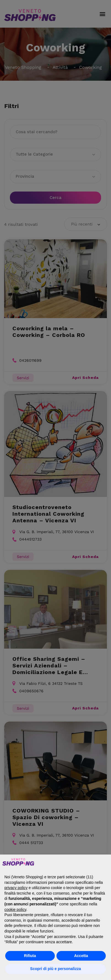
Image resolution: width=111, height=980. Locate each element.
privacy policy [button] (16, 888)
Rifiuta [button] (30, 956)
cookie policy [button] (15, 910)
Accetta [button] (81, 956)
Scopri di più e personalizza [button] (55, 969)
